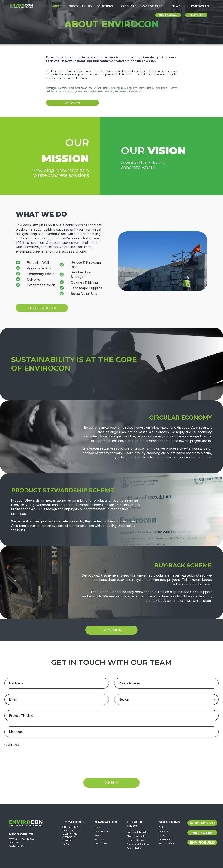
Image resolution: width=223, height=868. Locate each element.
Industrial (164, 832)
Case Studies (152, 6)
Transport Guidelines (138, 844)
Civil (161, 828)
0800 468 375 (168, 15)
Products (128, 6)
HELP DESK (196, 15)
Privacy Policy (134, 848)
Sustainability (81, 6)
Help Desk (202, 833)
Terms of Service (135, 840)
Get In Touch (101, 844)
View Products (44, 308)
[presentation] (39, 758)
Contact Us (200, 6)
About (57, 6)
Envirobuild (202, 843)
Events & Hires (167, 844)
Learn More (112, 630)
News (176, 6)
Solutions (105, 6)
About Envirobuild (136, 836)
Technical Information (138, 832)
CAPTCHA (12, 745)
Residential (165, 840)
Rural (162, 836)
